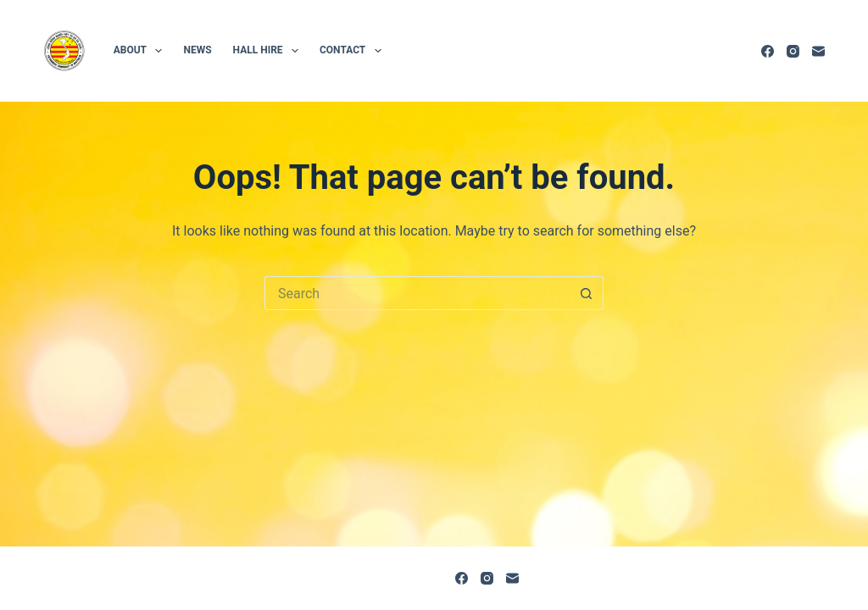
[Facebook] (768, 51)
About (142, 51)
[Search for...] (417, 293)
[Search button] (587, 293)
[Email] (818, 51)
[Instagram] (793, 51)
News (197, 50)
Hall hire (269, 51)
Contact (354, 51)
